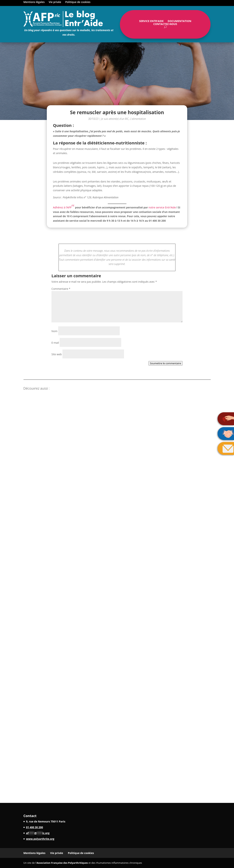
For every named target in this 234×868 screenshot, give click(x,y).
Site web (57, 354)
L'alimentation (138, 119)
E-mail (55, 343)
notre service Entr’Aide (162, 207)
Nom (54, 331)
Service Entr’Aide (151, 22)
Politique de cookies (78, 2)
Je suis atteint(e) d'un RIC (115, 119)
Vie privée (55, 2)
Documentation (179, 22)
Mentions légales (34, 2)
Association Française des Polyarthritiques (62, 863)
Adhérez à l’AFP (64, 206)
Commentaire (61, 289)
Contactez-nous (165, 25)
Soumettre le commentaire (165, 363)
